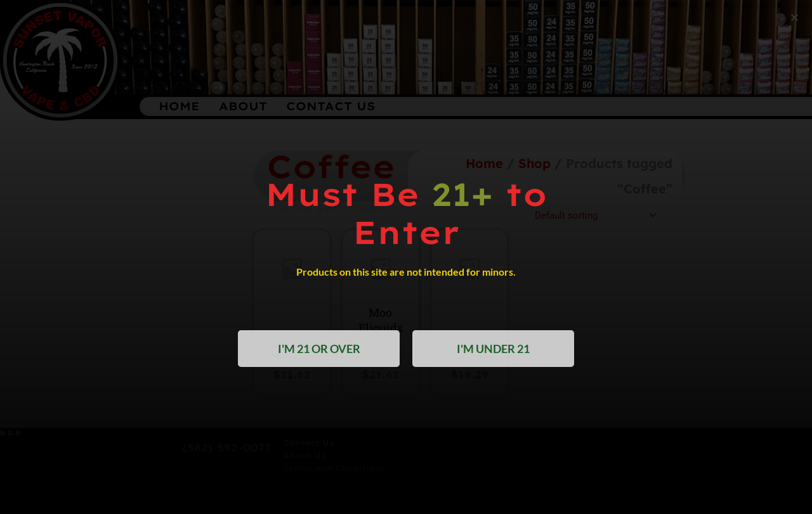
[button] (795, 17)
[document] (406, 257)
